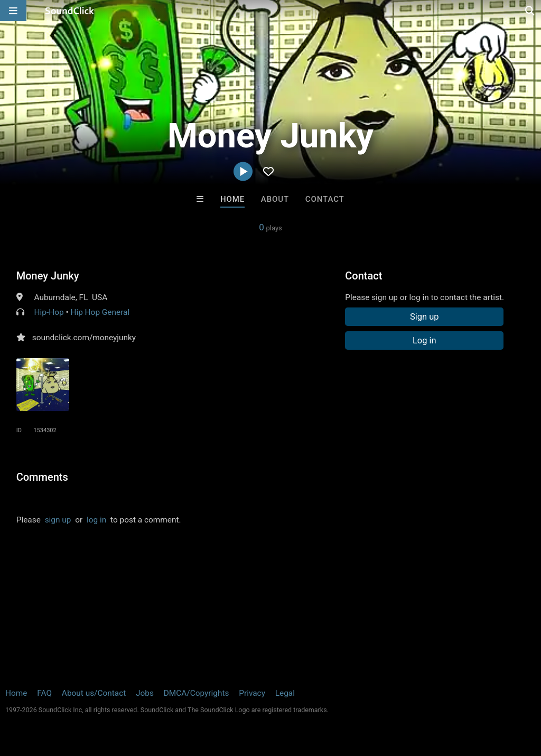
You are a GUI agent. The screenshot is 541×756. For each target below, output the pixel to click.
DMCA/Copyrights (197, 693)
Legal (285, 693)
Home (232, 199)
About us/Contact (94, 693)
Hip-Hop (49, 312)
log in (96, 520)
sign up (58, 520)
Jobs (145, 693)
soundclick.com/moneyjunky (84, 338)
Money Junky (48, 276)
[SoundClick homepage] (70, 11)
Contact (325, 199)
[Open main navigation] (13, 11)
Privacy (252, 693)
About (275, 199)
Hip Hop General (100, 312)
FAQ (44, 693)
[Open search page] (530, 11)
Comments (42, 477)
